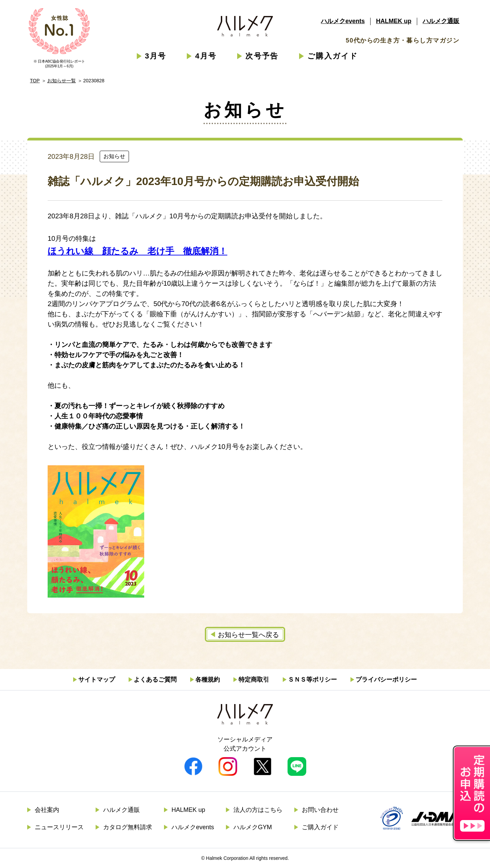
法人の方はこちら (258, 810)
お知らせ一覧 (62, 81)
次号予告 (262, 56)
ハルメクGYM (253, 827)
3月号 (156, 56)
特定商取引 (254, 680)
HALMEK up (394, 21)
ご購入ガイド (333, 56)
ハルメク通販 (441, 21)
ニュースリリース (59, 827)
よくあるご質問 (155, 680)
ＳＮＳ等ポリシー (312, 680)
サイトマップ (97, 680)
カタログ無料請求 (128, 827)
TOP (35, 81)
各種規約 (208, 680)
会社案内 (47, 810)
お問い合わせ (320, 810)
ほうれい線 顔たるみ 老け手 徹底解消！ (137, 251)
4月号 (206, 56)
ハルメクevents (343, 21)
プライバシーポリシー (386, 680)
